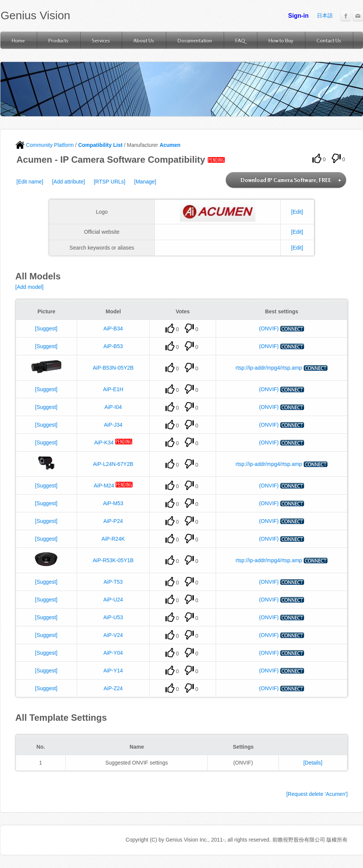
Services (101, 40)
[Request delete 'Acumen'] (317, 794)
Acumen (170, 145)
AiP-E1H (113, 389)
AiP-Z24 (113, 688)
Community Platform (45, 145)
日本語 (325, 15)
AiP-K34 (104, 442)
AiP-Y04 (113, 653)
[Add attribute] (69, 182)
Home (18, 40)
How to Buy (281, 40)
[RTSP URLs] (110, 182)
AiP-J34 (113, 425)
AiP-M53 (113, 503)
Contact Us (329, 40)
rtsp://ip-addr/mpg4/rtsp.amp (269, 368)
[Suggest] (46, 328)
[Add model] (30, 287)
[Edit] (297, 212)
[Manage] (145, 182)
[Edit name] (30, 182)
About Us (144, 40)
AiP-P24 (113, 521)
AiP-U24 (113, 600)
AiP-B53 (113, 346)
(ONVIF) (269, 328)
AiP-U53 (113, 617)
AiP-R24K (113, 539)
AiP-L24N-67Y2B (113, 464)
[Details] (313, 763)
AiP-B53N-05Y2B (113, 368)
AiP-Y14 (113, 671)
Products (58, 40)
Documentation (195, 40)
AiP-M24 (104, 486)
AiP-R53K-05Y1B (113, 560)
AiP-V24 (113, 635)
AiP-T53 (113, 582)
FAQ (240, 40)
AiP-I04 (113, 407)
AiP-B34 (113, 328)
